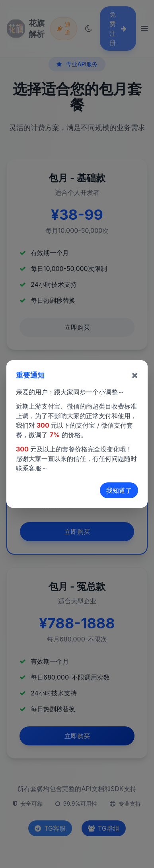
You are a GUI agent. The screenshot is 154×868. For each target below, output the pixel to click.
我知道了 (119, 490)
